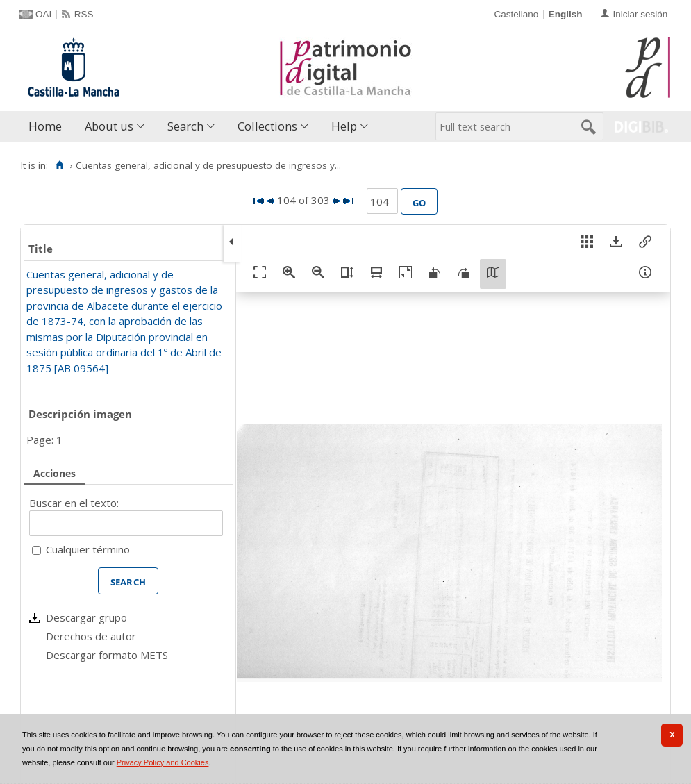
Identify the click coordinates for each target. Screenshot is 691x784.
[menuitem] (48, 127)
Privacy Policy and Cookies (163, 762)
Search (185, 126)
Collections (267, 126)
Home (45, 126)
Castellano (516, 14)
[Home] (59, 165)
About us (109, 126)
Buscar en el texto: (74, 503)
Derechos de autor (91, 636)
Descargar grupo (86, 617)
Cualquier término (88, 549)
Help (344, 126)
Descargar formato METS (107, 655)
